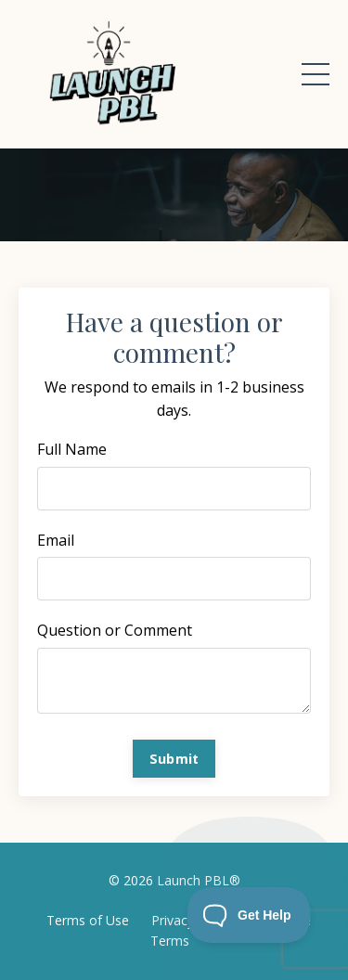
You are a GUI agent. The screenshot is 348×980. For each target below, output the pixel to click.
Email (56, 540)
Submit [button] (174, 759)
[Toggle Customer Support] (249, 915)
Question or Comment (115, 630)
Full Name (72, 449)
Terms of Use (88, 920)
